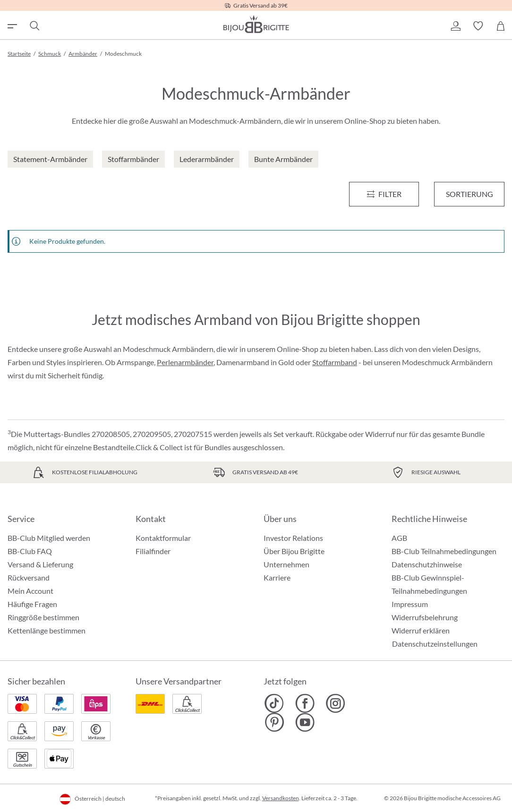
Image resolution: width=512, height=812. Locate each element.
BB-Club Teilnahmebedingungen (444, 551)
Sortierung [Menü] (469, 194)
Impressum (410, 604)
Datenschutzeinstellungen (435, 644)
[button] (455, 26)
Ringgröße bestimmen (43, 617)
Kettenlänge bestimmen (47, 630)
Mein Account (30, 591)
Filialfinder (153, 551)
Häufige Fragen (32, 604)
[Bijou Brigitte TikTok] (274, 703)
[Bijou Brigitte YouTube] (305, 722)
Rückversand (29, 577)
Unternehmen (286, 564)
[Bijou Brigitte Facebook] (305, 703)
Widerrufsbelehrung (425, 617)
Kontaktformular (163, 538)
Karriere (277, 577)
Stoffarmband (335, 362)
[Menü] (384, 194)
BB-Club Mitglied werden (49, 538)
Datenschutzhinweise (427, 564)
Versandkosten (281, 798)
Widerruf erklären (421, 630)
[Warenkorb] (501, 26)
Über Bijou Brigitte (294, 551)
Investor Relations (293, 538)
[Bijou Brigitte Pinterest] (274, 722)
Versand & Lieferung (40, 564)
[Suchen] (34, 26)
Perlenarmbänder (185, 362)
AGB (399, 538)
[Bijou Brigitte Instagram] (336, 703)
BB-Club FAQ (30, 551)
